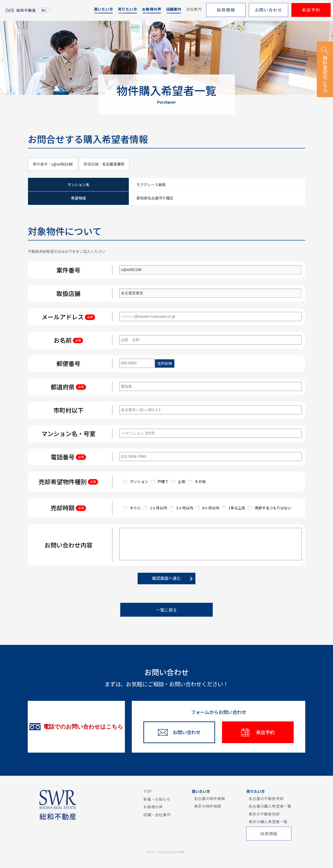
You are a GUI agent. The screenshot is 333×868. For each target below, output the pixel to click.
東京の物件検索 (208, 806)
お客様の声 (153, 807)
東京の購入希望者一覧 (268, 822)
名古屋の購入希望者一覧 (270, 806)
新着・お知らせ (157, 799)
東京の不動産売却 (264, 814)
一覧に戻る (166, 610)
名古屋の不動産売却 (266, 798)
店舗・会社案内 (157, 815)
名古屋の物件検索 (210, 798)
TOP (147, 791)
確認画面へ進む (166, 578)
